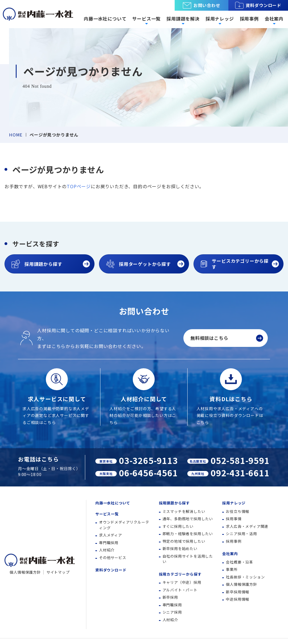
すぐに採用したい (178, 526)
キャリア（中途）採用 (182, 582)
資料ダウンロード (258, 5)
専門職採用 (109, 543)
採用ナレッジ (234, 503)
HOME (16, 135)
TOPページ (79, 186)
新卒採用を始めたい (180, 548)
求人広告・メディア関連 (247, 526)
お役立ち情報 (238, 511)
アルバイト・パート (180, 590)
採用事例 (249, 19)
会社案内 (230, 554)
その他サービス (113, 557)
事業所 (232, 569)
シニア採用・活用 (241, 534)
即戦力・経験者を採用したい (188, 534)
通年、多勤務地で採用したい (188, 519)
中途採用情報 (238, 599)
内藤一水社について (105, 19)
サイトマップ (58, 572)
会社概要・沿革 (239, 562)
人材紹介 (107, 550)
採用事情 (234, 519)
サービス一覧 (107, 514)
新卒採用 (170, 597)
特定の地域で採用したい (184, 541)
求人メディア (111, 535)
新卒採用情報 (238, 592)
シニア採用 (172, 612)
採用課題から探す (174, 503)
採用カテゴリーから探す (180, 574)
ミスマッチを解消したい (184, 511)
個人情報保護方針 (25, 572)
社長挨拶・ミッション (245, 577)
